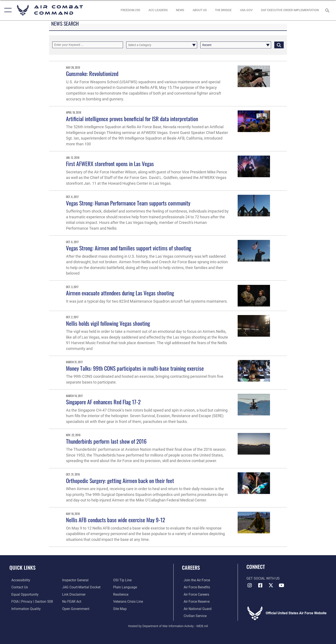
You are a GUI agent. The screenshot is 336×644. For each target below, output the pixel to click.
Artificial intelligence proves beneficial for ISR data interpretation (132, 119)
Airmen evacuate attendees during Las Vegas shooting (120, 293)
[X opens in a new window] (271, 585)
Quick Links (22, 567)
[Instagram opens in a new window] (250, 585)
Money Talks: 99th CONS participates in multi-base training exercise (135, 368)
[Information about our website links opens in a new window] (73, 594)
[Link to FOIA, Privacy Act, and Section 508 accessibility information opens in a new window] (30, 602)
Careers (191, 567)
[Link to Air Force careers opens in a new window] (195, 594)
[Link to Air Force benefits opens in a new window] (195, 587)
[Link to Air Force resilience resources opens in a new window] (121, 594)
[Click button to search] (279, 45)
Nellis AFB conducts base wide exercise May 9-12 (115, 520)
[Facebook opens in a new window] (260, 585)
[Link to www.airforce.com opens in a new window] (195, 580)
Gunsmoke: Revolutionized (92, 74)
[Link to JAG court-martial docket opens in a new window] (81, 587)
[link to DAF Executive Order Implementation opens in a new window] (290, 10)
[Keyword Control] (88, 45)
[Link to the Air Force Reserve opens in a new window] (195, 602)
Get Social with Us (263, 578)
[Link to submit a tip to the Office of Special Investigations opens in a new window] (123, 580)
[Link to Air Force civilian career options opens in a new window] (193, 616)
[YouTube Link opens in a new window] (282, 585)
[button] (7, 10)
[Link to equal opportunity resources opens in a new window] (23, 594)
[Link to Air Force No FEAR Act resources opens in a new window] (71, 602)
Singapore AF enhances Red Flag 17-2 (103, 402)
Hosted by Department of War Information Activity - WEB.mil (168, 626)
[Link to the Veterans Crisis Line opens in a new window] (129, 602)
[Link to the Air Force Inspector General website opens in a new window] (75, 580)
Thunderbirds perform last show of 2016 (106, 441)
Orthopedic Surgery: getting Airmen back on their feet (120, 481)
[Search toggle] (328, 10)
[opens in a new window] (246, 10)
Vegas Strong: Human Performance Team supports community (128, 203)
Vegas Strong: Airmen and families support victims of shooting (129, 248)
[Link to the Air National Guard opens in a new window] (196, 609)
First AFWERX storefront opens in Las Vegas (110, 164)
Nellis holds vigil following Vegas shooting (108, 323)
